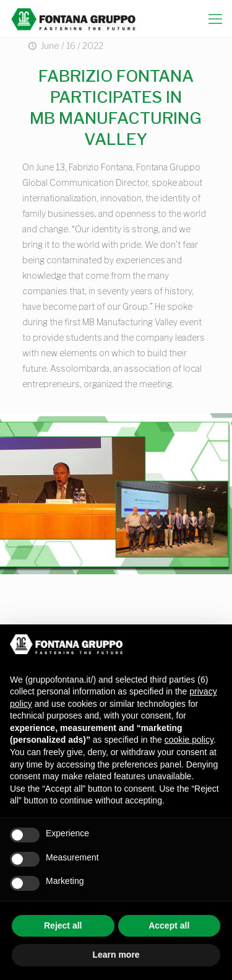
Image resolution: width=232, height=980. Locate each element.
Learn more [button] (116, 955)
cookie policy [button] (189, 740)
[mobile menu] (215, 19)
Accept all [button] (169, 925)
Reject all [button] (63, 925)
